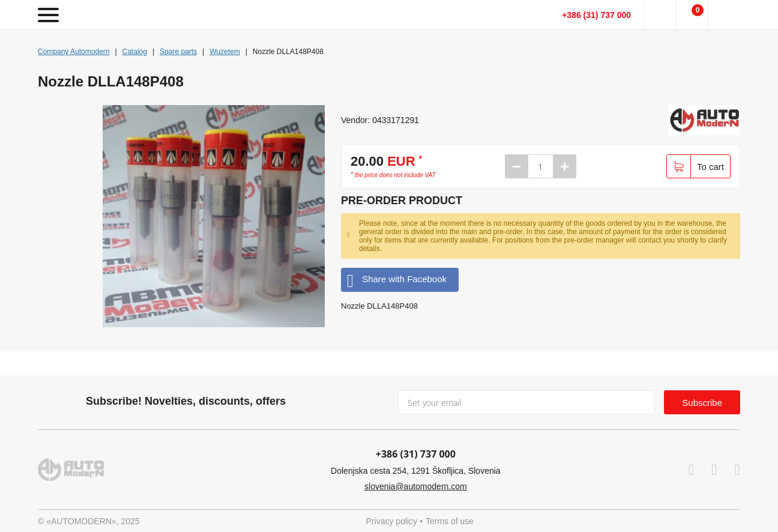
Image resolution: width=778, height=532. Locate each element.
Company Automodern (74, 52)
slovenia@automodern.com (416, 486)
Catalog (135, 52)
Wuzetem (225, 52)
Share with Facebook (397, 280)
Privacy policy (392, 521)
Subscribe (702, 403)
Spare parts (178, 52)
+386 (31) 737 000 (596, 15)
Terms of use (450, 521)
